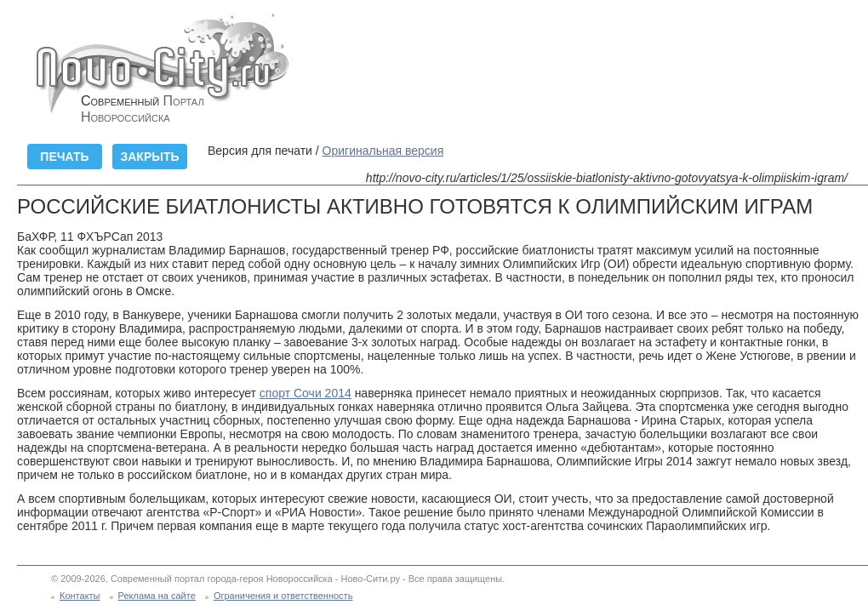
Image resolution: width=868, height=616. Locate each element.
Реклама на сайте (157, 596)
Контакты (80, 596)
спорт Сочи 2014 (306, 393)
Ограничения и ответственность (283, 596)
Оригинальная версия (383, 151)
